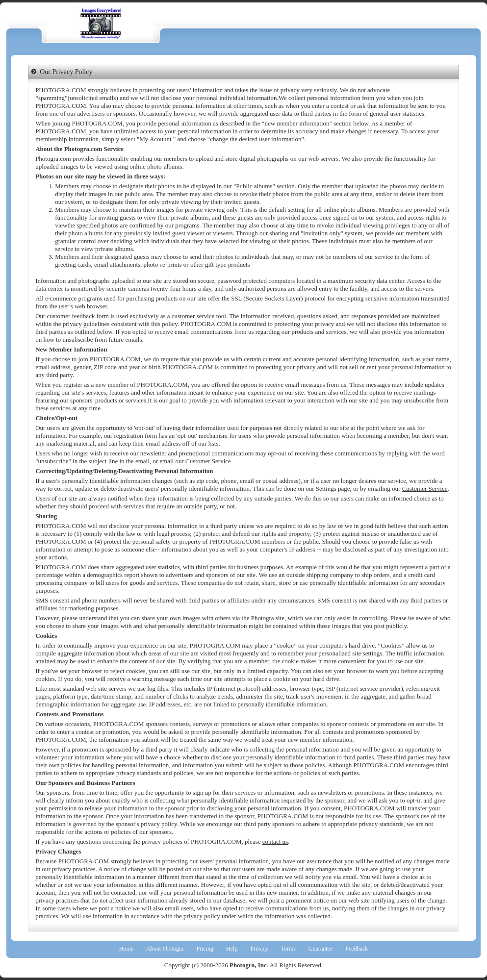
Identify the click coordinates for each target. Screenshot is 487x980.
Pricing (205, 949)
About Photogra (165, 949)
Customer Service (208, 461)
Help (232, 949)
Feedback (357, 949)
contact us (275, 842)
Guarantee (320, 949)
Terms (288, 949)
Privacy (259, 949)
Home (126, 949)
